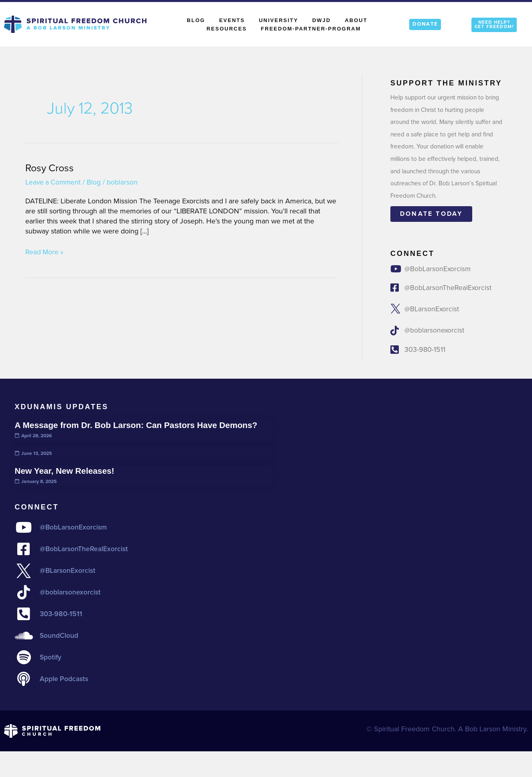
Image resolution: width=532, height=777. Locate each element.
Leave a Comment (54, 182)
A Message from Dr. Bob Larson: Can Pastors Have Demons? (141, 427)
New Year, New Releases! (67, 472)
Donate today (431, 214)
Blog (196, 20)
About (358, 20)
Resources (227, 29)
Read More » (45, 252)
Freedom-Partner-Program (311, 29)
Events (232, 20)
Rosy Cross (51, 168)
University (278, 20)
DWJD (321, 20)
